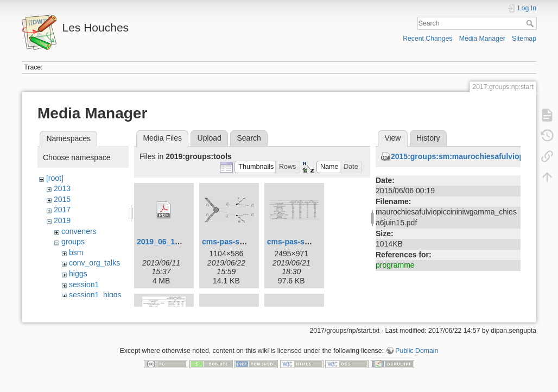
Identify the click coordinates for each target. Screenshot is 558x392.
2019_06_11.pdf (165, 242)
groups (73, 242)
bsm (76, 252)
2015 (62, 199)
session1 (84, 284)
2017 (62, 210)
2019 (62, 220)
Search (531, 23)
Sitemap (524, 39)
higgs (78, 274)
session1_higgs (95, 295)
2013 (62, 188)
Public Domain (417, 356)
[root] (55, 178)
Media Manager (482, 39)
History (428, 138)
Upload (210, 138)
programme (395, 265)
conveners (79, 231)
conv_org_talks (94, 263)
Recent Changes (427, 39)
